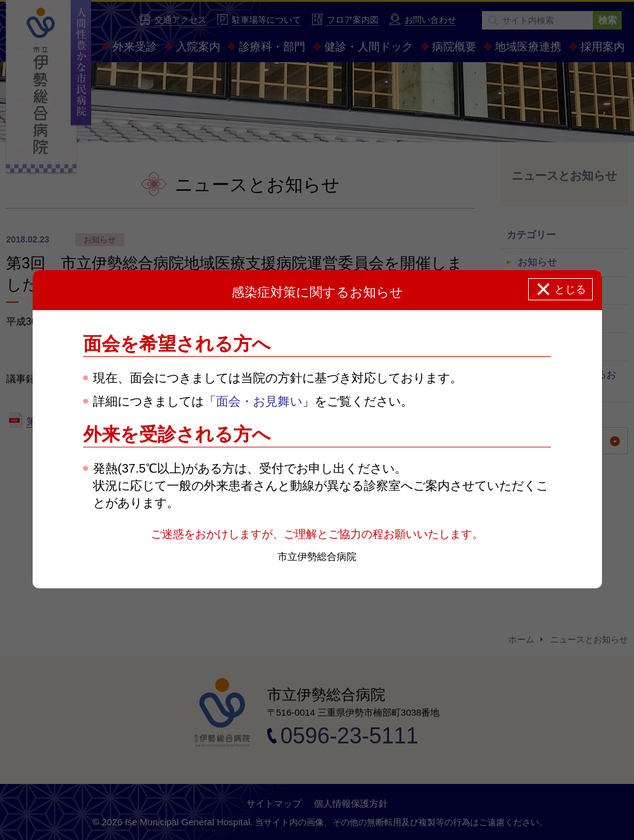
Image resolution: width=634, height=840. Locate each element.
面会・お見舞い (259, 401)
